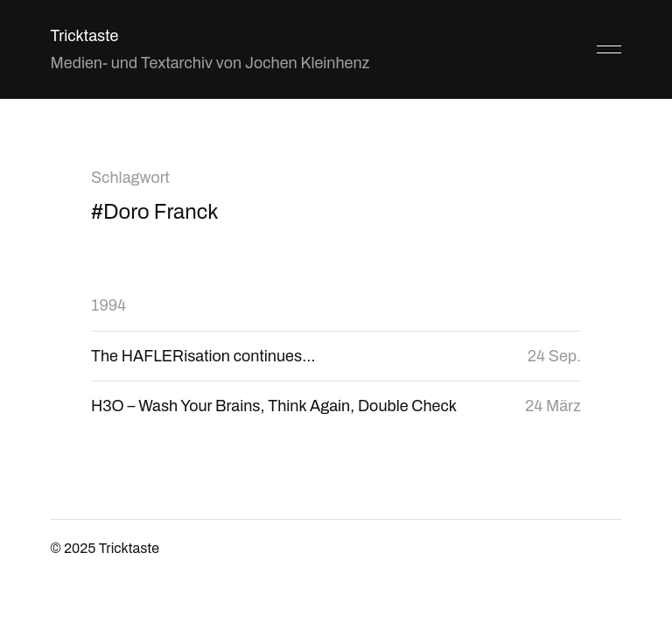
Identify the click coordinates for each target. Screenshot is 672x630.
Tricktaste (85, 36)
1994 (108, 305)
